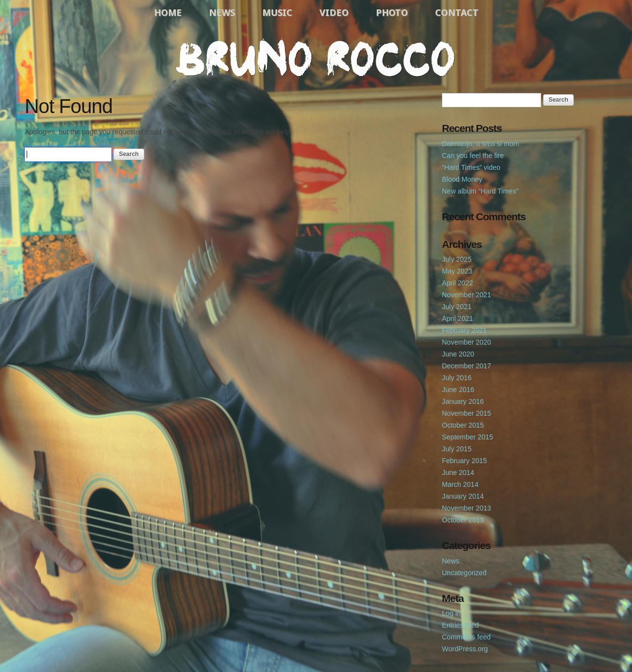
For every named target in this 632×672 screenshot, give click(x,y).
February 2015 (464, 461)
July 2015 (457, 449)
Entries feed (460, 625)
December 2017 (467, 366)
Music (277, 12)
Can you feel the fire (473, 156)
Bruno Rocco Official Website (316, 58)
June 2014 (458, 473)
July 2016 (457, 378)
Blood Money (462, 179)
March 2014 (460, 484)
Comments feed (466, 637)
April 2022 (457, 283)
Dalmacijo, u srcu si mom (480, 144)
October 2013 (463, 520)
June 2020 (458, 354)
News (222, 12)
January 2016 (463, 401)
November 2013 (467, 508)
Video (334, 12)
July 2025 (457, 259)
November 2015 (467, 413)
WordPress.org (465, 649)
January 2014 (463, 496)
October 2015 (463, 425)
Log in (451, 613)
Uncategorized (464, 573)
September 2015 (468, 437)
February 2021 (464, 330)
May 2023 (457, 271)
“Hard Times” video (471, 167)
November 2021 (467, 295)
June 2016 (458, 390)
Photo (392, 12)
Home (168, 12)
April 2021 (457, 318)
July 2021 (457, 307)
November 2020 (467, 342)
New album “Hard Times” (480, 191)
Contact (457, 12)
